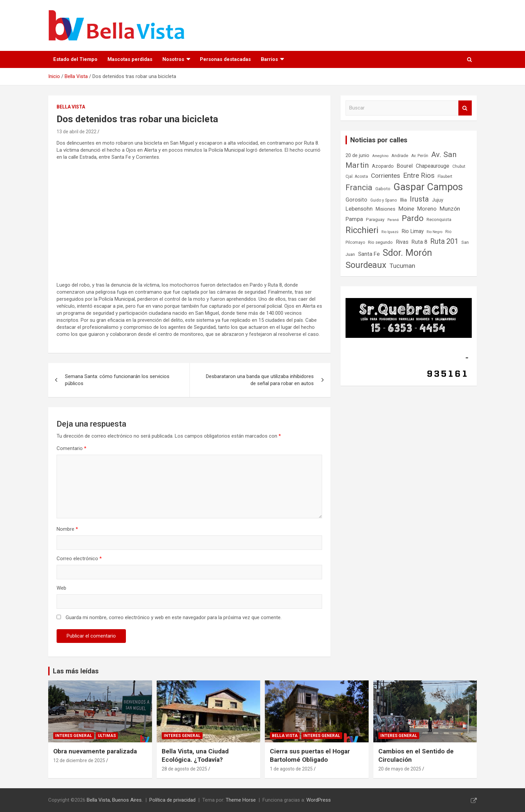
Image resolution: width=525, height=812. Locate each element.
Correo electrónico (79, 559)
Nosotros (173, 59)
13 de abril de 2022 (77, 132)
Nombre (67, 529)
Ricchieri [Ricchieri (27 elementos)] (362, 230)
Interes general (74, 736)
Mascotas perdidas (130, 59)
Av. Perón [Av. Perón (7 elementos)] (420, 156)
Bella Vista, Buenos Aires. (115, 800)
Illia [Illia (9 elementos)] (403, 200)
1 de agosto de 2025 (291, 769)
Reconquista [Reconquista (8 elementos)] (439, 219)
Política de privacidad (172, 800)
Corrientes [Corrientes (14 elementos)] (386, 176)
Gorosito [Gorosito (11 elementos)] (356, 200)
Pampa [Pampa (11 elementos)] (354, 219)
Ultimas (107, 736)
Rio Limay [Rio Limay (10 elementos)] (412, 231)
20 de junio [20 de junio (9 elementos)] (357, 156)
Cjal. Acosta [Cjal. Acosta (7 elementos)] (357, 176)
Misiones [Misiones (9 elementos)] (386, 209)
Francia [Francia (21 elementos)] (359, 188)
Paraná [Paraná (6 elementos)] (393, 220)
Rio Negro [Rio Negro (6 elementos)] (434, 232)
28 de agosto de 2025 (184, 769)
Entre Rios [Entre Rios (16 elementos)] (419, 175)
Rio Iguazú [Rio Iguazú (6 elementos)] (390, 232)
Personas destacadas (225, 59)
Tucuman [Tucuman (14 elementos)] (402, 266)
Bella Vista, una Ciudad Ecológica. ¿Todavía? (195, 755)
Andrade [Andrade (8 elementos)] (400, 156)
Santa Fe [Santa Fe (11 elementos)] (369, 254)
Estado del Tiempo (75, 59)
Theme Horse (241, 800)
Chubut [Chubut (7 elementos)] (459, 166)
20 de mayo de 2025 (400, 769)
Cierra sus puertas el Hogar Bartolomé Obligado (310, 755)
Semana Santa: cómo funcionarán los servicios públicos (117, 380)
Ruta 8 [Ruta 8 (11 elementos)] (419, 242)
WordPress (319, 800)
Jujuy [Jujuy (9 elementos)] (438, 200)
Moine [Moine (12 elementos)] (406, 209)
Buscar (465, 108)
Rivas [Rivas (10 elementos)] (402, 242)
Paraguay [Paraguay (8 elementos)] (375, 219)
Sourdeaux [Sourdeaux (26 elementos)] (366, 265)
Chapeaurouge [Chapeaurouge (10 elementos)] (433, 166)
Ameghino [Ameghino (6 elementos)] (380, 156)
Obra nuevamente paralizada (95, 751)
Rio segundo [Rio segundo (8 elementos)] (380, 242)
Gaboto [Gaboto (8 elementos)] (383, 189)
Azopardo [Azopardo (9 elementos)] (383, 166)
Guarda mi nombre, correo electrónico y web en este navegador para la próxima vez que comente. (174, 617)
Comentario (71, 448)
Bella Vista (71, 107)
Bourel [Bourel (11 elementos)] (405, 166)
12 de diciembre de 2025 (79, 760)
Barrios (269, 59)
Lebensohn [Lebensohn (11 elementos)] (359, 209)
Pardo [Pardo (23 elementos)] (413, 218)
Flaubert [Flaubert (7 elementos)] (445, 176)
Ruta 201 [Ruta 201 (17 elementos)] (444, 241)
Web (61, 588)
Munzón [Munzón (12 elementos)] (450, 209)
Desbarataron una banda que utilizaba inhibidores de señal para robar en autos (260, 380)
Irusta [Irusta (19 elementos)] (419, 199)
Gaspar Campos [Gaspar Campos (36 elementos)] (428, 187)
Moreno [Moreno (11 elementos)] (427, 209)
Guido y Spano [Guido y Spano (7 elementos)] (384, 200)
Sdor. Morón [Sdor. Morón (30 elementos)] (407, 253)
